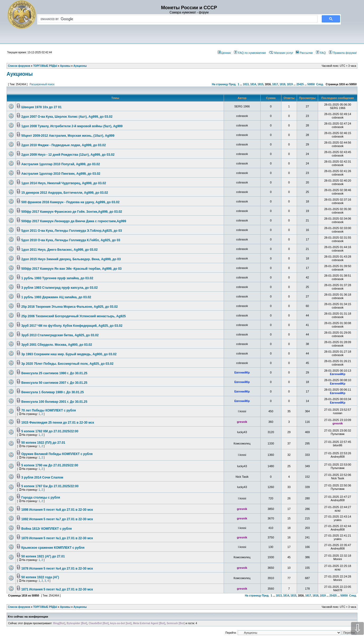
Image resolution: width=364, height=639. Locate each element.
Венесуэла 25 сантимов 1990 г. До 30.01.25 (54, 373)
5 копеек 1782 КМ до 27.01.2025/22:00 (50, 431)
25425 (300, 84)
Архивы (65, 607)
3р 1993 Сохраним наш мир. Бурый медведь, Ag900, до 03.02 (69, 354)
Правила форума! (343, 53)
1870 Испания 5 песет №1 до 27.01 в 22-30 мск (57, 538)
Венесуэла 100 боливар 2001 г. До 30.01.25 (54, 402)
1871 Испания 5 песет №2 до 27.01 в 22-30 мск (57, 589)
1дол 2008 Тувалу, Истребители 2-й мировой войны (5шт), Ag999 (72, 126)
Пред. (233, 84)
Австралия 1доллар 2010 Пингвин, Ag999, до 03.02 (61, 174)
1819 (290, 84)
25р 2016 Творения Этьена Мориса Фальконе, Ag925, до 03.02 (70, 307)
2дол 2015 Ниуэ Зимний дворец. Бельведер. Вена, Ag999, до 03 (71, 259)
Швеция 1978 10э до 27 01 (42, 107)
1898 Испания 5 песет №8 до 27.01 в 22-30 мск (57, 510)
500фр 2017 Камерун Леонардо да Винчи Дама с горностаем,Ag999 (74, 221)
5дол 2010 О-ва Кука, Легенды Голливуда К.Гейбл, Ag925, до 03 (71, 240)
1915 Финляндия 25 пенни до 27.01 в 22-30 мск (58, 423)
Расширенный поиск (42, 84)
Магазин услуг (281, 53)
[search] (177, 19)
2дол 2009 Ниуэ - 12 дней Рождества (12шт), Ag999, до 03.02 (68, 155)
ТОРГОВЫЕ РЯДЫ (45, 607)
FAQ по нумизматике (250, 53)
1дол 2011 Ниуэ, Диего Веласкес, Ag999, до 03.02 (59, 250)
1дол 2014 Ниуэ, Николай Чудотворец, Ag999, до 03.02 (64, 183)
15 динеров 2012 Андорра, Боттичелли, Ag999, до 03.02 (65, 193)
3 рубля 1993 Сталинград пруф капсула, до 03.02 (60, 288)
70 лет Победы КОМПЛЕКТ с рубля (49, 410)
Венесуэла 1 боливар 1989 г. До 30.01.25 (53, 392)
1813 (246, 84)
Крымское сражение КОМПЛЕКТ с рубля (53, 548)
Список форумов (19, 607)
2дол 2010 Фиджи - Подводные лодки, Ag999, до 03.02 (64, 145)
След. (320, 84)
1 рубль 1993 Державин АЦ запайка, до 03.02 (56, 297)
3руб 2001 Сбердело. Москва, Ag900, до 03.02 (57, 345)
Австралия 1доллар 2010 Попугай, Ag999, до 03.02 (61, 164)
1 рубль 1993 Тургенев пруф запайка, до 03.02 (57, 278)
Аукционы (20, 74)
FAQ (321, 53)
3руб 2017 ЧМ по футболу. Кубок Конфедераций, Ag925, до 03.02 (72, 326)
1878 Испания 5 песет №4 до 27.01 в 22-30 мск (57, 569)
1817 (275, 84)
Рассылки (304, 53)
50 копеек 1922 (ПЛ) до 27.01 (43, 443)
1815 (260, 84)
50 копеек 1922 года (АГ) (40, 577)
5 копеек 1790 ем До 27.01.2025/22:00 (50, 465)
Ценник (224, 53)
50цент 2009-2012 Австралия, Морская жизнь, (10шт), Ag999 (68, 136)
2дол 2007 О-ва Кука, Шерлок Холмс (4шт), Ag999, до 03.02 (67, 117)
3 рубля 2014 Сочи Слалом (42, 477)
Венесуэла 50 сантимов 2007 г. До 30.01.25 (54, 383)
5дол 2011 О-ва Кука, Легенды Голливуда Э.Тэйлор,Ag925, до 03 (72, 231)
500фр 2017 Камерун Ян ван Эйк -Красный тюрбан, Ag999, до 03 (71, 269)
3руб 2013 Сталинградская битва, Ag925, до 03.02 (60, 335)
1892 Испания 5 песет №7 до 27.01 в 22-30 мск (57, 519)
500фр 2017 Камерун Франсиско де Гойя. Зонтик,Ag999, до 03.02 (72, 212)
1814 (253, 84)
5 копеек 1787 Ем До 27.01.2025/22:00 (50, 486)
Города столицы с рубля (41, 498)
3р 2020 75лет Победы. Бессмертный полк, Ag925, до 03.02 (67, 364)
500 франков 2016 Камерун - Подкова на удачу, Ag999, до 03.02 (70, 202)
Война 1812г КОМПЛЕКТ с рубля (47, 529)
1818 (282, 84)
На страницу (220, 84)
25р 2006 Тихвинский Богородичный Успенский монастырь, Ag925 (74, 316)
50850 (311, 84)
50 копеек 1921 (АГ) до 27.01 (43, 556)
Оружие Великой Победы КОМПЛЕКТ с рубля (57, 454)
